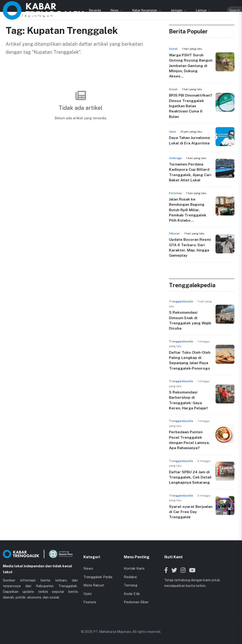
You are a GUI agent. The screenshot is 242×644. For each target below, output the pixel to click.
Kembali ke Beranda (81, 131)
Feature (90, 602)
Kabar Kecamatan (99, 5)
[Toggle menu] (235, 6)
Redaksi (130, 577)
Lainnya (155, 5)
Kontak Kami (134, 568)
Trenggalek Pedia (98, 577)
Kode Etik (132, 594)
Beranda (49, 5)
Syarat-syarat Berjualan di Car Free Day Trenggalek (191, 512)
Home (16, 16)
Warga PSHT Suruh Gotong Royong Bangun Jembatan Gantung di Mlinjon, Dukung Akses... (191, 66)
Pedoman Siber (136, 602)
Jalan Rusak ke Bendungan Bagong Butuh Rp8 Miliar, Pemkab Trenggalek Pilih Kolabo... (188, 210)
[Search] (218, 6)
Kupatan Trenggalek (39, 16)
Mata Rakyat (94, 585)
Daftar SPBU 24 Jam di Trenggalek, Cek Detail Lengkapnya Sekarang (190, 477)
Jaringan (131, 5)
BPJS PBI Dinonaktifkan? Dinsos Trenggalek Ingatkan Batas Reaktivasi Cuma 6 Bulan (191, 106)
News (69, 5)
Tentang (131, 585)
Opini (87, 594)
